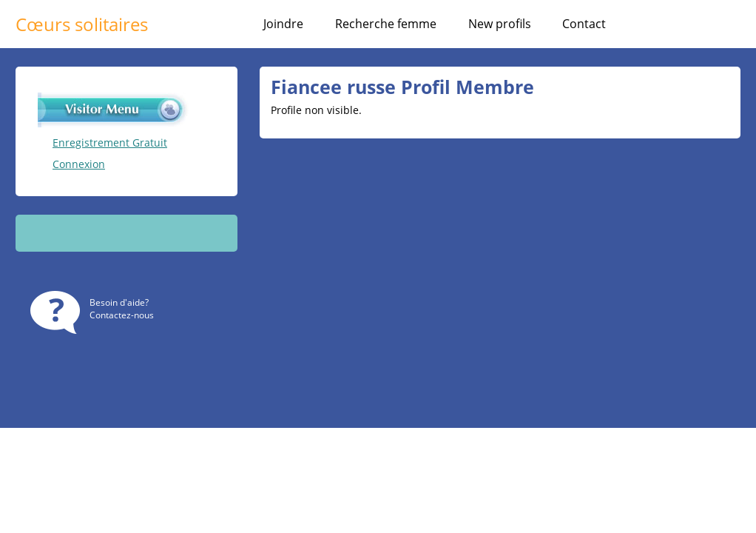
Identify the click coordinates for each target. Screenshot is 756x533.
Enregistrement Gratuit (110, 143)
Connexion (79, 164)
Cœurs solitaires (82, 24)
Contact (584, 24)
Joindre (283, 24)
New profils (500, 24)
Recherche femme (386, 24)
